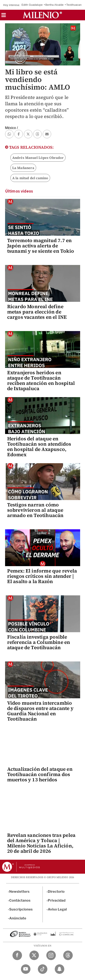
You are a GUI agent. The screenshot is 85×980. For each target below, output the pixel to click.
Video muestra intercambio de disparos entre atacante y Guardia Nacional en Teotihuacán (40, 711)
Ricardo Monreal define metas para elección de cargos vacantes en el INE (37, 312)
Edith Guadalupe (32, 5)
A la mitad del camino (30, 178)
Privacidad (57, 900)
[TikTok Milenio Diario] (43, 969)
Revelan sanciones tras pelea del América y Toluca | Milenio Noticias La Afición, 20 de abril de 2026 (41, 843)
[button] (4, 16)
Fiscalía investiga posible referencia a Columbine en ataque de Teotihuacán (39, 642)
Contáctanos (20, 900)
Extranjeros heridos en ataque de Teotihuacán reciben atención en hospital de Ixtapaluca (41, 380)
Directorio (56, 892)
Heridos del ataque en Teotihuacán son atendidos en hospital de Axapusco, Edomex (39, 447)
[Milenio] (42, 15)
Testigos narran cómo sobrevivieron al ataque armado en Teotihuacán (35, 510)
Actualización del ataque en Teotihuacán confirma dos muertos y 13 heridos (40, 774)
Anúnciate (18, 918)
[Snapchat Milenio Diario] (60, 969)
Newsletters (19, 892)
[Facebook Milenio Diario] (17, 955)
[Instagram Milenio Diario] (51, 955)
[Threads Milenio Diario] (68, 955)
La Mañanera (23, 168)
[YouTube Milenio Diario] (26, 969)
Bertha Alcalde (54, 5)
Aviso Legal (57, 909)
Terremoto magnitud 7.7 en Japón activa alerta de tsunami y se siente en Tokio (41, 246)
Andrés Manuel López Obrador (38, 158)
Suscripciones (21, 909)
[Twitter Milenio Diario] (34, 955)
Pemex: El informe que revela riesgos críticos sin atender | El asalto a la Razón (42, 576)
